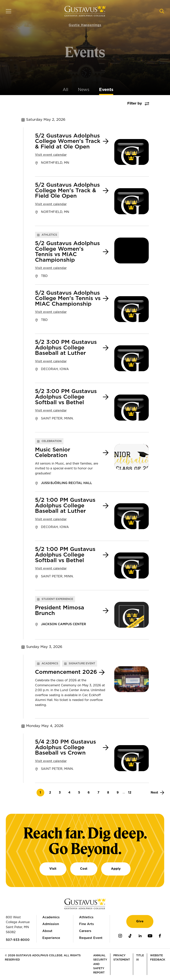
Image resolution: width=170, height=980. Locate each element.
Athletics (86, 917)
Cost (84, 869)
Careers (85, 931)
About (47, 931)
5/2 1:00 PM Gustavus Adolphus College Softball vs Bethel (65, 555)
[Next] (157, 793)
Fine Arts (86, 924)
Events (106, 90)
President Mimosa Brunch (60, 611)
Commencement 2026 (66, 672)
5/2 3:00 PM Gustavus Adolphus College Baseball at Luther (66, 348)
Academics (51, 917)
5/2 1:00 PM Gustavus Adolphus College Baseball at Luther (65, 506)
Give (140, 921)
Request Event (91, 938)
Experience (51, 938)
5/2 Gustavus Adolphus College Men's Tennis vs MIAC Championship (68, 299)
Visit (53, 869)
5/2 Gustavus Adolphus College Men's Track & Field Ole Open (67, 191)
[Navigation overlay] (9, 11)
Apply (116, 869)
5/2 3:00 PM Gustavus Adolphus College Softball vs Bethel (66, 397)
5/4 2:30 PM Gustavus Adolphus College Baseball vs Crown (65, 748)
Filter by (135, 104)
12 (131, 792)
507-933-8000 (18, 940)
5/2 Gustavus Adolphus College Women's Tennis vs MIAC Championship (67, 252)
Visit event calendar (51, 155)
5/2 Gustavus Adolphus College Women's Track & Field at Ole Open (68, 141)
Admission (51, 924)
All (65, 90)
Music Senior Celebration (53, 453)
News (84, 90)
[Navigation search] (162, 11)
